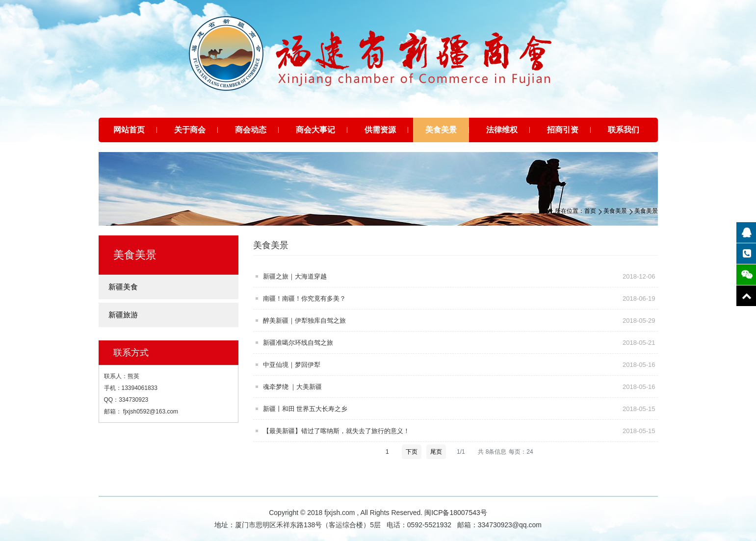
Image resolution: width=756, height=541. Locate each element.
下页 (412, 452)
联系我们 (624, 130)
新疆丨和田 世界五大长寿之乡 (460, 409)
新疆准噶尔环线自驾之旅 (460, 342)
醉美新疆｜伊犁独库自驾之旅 (460, 320)
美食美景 (441, 130)
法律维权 (502, 130)
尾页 (436, 452)
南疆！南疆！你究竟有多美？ (460, 298)
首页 (590, 211)
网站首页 (129, 130)
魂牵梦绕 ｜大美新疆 (460, 386)
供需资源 (380, 130)
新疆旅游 (123, 315)
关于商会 (190, 130)
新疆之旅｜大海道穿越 (460, 276)
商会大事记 (315, 130)
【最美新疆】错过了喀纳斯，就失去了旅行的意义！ (460, 431)
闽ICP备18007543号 (456, 513)
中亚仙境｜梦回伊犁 (460, 364)
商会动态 (251, 130)
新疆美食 (123, 287)
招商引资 (563, 130)
